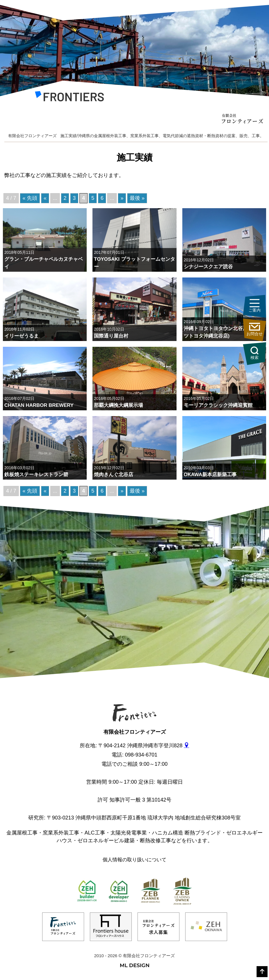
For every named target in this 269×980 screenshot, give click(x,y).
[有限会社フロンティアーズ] (69, 98)
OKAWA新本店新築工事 (210, 475)
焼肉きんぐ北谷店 (114, 475)
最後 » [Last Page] (137, 198)
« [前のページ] (45, 198)
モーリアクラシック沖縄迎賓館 (218, 405)
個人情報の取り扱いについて (134, 860)
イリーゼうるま (22, 336)
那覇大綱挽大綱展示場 (118, 405)
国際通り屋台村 (111, 336)
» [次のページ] (122, 198)
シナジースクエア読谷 (208, 267)
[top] (262, 972)
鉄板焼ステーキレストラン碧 (36, 475)
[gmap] (187, 746)
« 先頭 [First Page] (30, 198)
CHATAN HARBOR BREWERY (39, 405)
